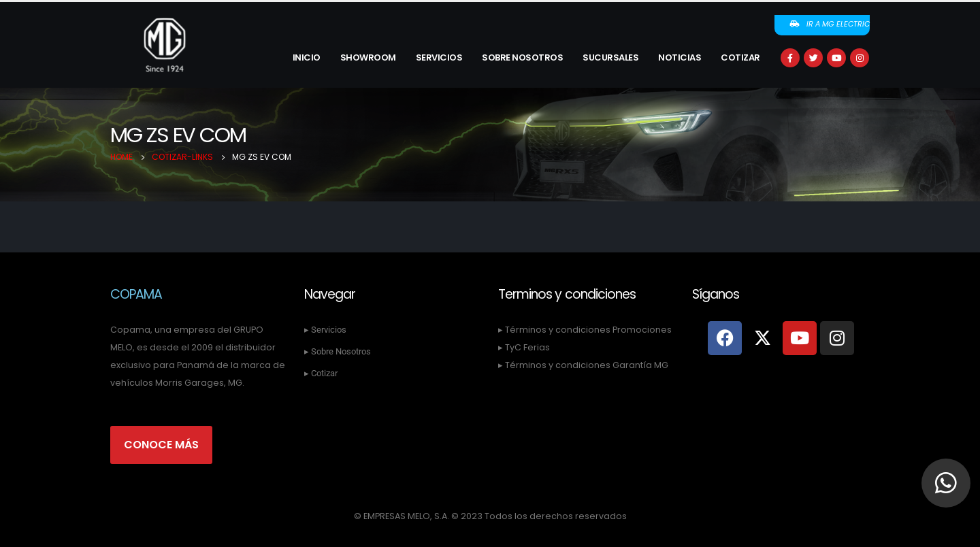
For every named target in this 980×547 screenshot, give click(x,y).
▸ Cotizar (321, 373)
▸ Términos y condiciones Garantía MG (583, 365)
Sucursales (610, 57)
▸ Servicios (325, 330)
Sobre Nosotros (522, 57)
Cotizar (740, 57)
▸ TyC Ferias (524, 347)
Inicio (307, 57)
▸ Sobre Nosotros (338, 351)
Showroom (368, 57)
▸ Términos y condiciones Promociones (585, 330)
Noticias (680, 57)
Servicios (439, 57)
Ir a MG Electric (829, 24)
